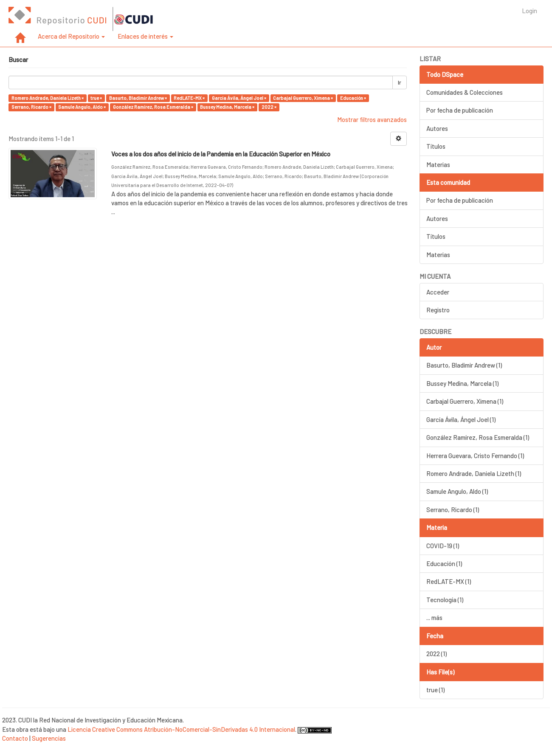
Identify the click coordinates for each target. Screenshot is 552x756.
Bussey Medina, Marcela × (227, 107)
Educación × (353, 98)
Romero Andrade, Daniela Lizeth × (48, 98)
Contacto (15, 738)
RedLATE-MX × (189, 98)
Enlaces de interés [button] (145, 36)
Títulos (436, 146)
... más (434, 617)
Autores (437, 128)
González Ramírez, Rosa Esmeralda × (153, 107)
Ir (400, 82)
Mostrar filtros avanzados (372, 119)
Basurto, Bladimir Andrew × (138, 98)
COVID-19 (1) (443, 546)
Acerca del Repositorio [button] (71, 36)
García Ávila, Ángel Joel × (239, 98)
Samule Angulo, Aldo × (82, 107)
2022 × (269, 107)
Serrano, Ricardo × (31, 107)
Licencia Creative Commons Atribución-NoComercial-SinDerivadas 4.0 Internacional (181, 729)
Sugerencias (49, 738)
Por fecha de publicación (460, 110)
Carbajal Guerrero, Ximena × (303, 98)
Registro (438, 310)
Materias (438, 164)
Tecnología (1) (445, 600)
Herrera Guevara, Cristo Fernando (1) (475, 456)
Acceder (438, 292)
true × (96, 98)
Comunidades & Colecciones (465, 92)
